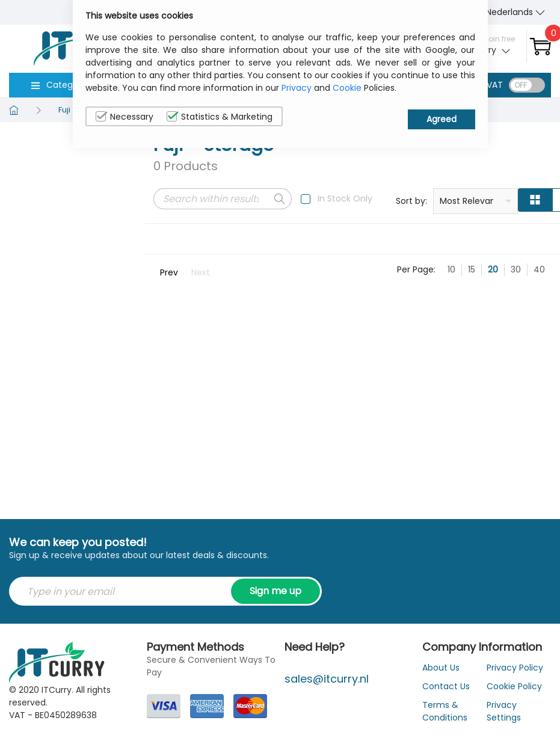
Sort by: (411, 201)
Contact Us (446, 686)
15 (472, 269)
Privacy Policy (515, 668)
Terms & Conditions (445, 711)
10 (451, 269)
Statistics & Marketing (220, 117)
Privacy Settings (504, 711)
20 (493, 269)
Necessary (125, 117)
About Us (441, 668)
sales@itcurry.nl (327, 679)
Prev (169, 272)
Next (201, 272)
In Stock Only (345, 198)
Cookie (347, 88)
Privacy (297, 88)
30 (516, 269)
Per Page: (416, 269)
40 (539, 269)
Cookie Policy (514, 686)
